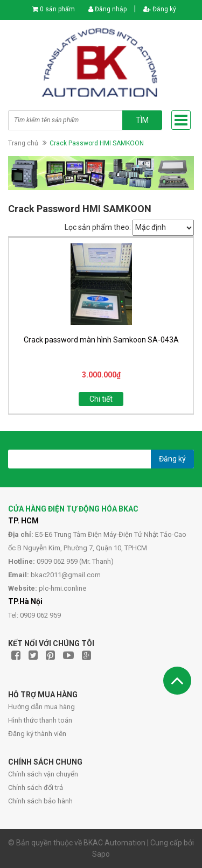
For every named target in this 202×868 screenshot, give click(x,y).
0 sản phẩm (57, 9)
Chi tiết (101, 399)
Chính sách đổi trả (36, 787)
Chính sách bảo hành (40, 801)
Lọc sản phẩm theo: (98, 227)
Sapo (101, 854)
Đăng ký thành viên (37, 734)
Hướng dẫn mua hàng (41, 707)
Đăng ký (160, 9)
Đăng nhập (107, 9)
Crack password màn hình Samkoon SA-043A (101, 340)
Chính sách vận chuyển (43, 774)
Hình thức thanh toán (40, 720)
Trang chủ (23, 143)
